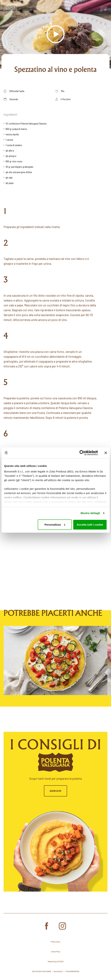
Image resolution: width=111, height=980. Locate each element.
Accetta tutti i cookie (90, 525)
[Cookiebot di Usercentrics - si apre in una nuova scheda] (82, 453)
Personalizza (55, 525)
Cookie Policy (56, 952)
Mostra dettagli (90, 513)
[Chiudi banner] (106, 453)
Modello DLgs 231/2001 (56, 961)
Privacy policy (55, 942)
